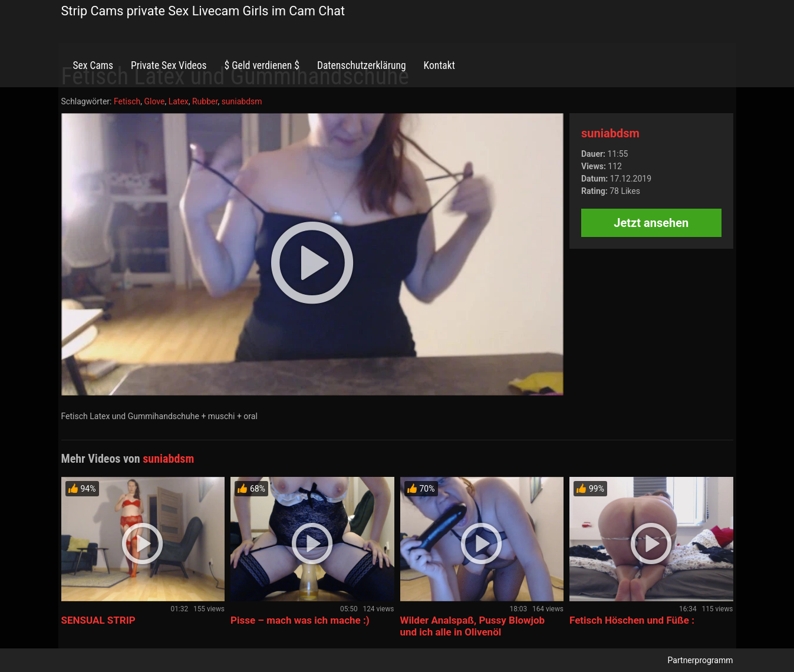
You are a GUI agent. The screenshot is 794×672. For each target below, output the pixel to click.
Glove (154, 101)
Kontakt (439, 65)
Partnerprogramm (701, 660)
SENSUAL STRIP (98, 620)
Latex (179, 101)
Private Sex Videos (169, 65)
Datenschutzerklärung (362, 65)
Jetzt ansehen (651, 223)
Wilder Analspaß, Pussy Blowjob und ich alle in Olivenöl (473, 626)
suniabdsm (242, 101)
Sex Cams (93, 65)
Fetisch (127, 101)
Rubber (205, 101)
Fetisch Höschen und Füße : (632, 620)
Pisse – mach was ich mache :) (300, 620)
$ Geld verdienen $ (262, 65)
